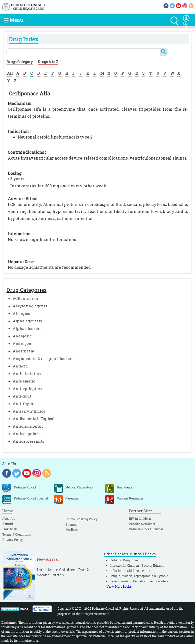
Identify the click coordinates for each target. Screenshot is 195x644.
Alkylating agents (30, 306)
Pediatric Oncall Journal (146, 529)
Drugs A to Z (48, 62)
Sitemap (71, 524)
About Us (9, 519)
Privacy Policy (12, 540)
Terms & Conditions (17, 534)
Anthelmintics (27, 373)
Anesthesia (23, 351)
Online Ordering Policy (81, 519)
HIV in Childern (140, 519)
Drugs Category (20, 62)
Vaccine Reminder (142, 524)
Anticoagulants (28, 434)
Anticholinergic (28, 426)
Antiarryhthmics (29, 411)
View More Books (119, 586)
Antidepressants (28, 441)
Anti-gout (22, 396)
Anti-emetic (24, 381)
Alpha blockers (27, 328)
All (10, 73)
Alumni (8, 524)
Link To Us (10, 529)
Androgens (23, 343)
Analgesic (22, 336)
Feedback (72, 530)
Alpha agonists (27, 321)
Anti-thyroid (25, 404)
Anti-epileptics (27, 389)
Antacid (20, 366)
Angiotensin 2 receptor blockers (43, 358)
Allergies (21, 313)
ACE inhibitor (26, 298)
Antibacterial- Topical (34, 419)
